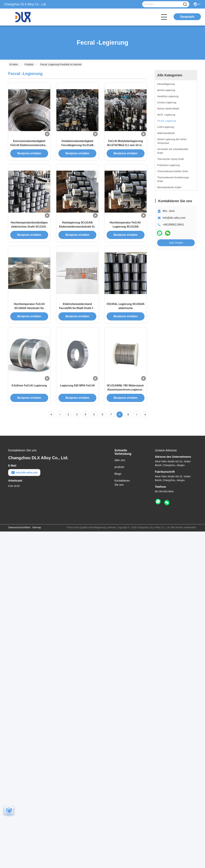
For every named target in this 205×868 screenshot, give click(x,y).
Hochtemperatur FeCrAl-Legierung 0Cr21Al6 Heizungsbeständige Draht (126, 228)
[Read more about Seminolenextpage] (51, 417)
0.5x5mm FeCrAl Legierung (29, 388)
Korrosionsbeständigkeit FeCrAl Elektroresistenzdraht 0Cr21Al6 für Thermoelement (29, 146)
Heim (14, 64)
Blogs (118, 476)
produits (119, 470)
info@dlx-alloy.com (174, 218)
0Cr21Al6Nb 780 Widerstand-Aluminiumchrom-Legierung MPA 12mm (126, 392)
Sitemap (37, 530)
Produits (29, 64)
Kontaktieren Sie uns (122, 485)
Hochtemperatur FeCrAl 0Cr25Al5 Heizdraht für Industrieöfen (29, 310)
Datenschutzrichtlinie (19, 530)
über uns (120, 463)
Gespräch (187, 17)
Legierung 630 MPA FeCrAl (77, 388)
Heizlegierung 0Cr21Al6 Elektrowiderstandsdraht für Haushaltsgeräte (77, 228)
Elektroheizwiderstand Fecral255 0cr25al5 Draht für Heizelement (77, 310)
